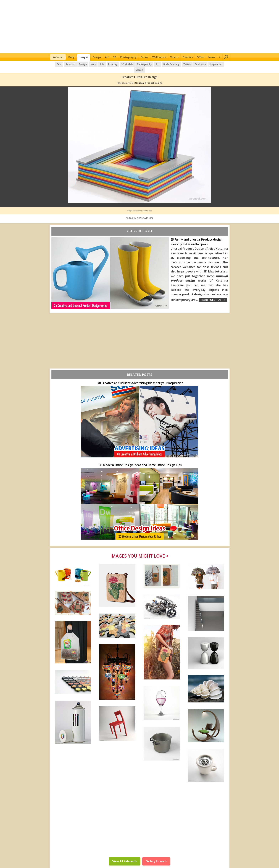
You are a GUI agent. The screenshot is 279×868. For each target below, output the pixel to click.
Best (54, 64)
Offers (201, 57)
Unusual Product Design (149, 77)
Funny (144, 57)
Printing (107, 64)
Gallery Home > (156, 856)
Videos (174, 57)
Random (65, 64)
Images (84, 57)
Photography (128, 57)
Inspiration (209, 64)
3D (115, 57)
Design (97, 57)
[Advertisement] (140, 27)
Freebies (188, 57)
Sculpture (194, 64)
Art (107, 57)
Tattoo (181, 64)
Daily (71, 57)
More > (223, 64)
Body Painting (165, 64)
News (212, 57)
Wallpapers (159, 57)
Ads (96, 64)
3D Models (121, 64)
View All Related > (125, 856)
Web (88, 64)
